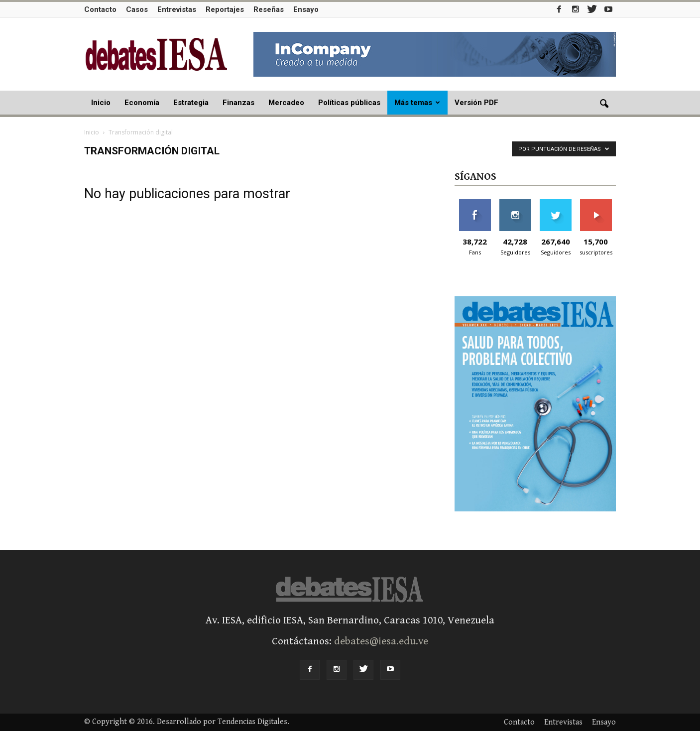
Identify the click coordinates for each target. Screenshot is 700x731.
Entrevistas (177, 9)
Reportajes (225, 9)
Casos (137, 9)
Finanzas (238, 103)
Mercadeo (286, 103)
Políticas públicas (349, 103)
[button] (604, 104)
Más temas (417, 103)
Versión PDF (476, 103)
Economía (142, 103)
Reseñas (269, 9)
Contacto (100, 9)
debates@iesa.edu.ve (381, 641)
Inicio (101, 103)
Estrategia (191, 103)
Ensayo (306, 9)
